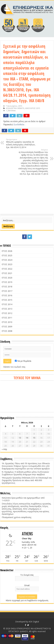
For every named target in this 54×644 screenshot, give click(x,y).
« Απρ (4, 449)
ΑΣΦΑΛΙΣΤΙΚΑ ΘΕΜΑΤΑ (15, 108)
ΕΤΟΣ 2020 (7, 278)
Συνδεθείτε (19, 124)
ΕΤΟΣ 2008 (7, 331)
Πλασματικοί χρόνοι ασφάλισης (17, 517)
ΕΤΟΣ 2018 (7, 287)
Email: (27, 585)
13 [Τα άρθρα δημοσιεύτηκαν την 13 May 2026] (20, 438)
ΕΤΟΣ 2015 (7, 300)
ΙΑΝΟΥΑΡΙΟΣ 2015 (33, 108)
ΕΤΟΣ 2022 (7, 269)
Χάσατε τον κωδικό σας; (14, 367)
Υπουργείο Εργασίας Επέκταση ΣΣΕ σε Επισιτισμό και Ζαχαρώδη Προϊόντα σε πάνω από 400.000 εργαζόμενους (27, 480)
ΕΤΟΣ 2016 (7, 295)
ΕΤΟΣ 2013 (7, 309)
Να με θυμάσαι (23, 361)
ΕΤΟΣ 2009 (7, 327)
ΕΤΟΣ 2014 (7, 304)
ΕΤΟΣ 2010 (7, 322)
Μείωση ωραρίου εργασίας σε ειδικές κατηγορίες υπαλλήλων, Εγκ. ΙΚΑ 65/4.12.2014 (21, 143)
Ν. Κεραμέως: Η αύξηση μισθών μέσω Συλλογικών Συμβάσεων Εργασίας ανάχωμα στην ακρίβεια (25, 473)
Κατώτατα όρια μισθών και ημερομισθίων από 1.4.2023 (23, 499)
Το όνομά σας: (27, 575)
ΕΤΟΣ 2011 (7, 318)
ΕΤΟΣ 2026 (7, 251)
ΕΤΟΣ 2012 (7, 313)
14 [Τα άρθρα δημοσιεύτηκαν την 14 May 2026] (27, 438)
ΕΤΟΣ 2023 (7, 264)
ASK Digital (34, 622)
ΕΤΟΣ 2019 (7, 282)
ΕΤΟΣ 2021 (7, 273)
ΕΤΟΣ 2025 (7, 255)
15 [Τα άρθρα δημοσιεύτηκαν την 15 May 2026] (34, 438)
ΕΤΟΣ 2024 (7, 260)
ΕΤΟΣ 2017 (7, 291)
